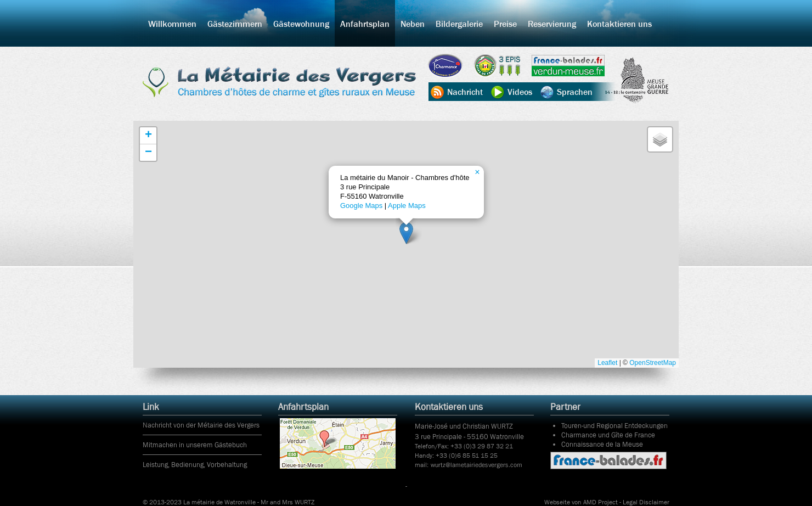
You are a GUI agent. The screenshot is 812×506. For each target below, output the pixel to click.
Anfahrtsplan (365, 24)
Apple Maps (407, 206)
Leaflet (607, 363)
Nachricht (465, 92)
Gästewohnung (301, 24)
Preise (505, 24)
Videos (520, 92)
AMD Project (600, 502)
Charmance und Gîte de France (608, 435)
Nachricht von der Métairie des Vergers (201, 425)
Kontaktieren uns (619, 24)
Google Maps (361, 206)
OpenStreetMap (653, 363)
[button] (406, 233)
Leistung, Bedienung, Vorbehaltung (195, 465)
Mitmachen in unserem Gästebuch (195, 445)
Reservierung (552, 24)
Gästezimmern (235, 24)
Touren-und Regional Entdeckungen (614, 426)
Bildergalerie (459, 24)
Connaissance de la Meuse (602, 444)
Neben (413, 24)
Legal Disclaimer (646, 502)
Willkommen (172, 24)
